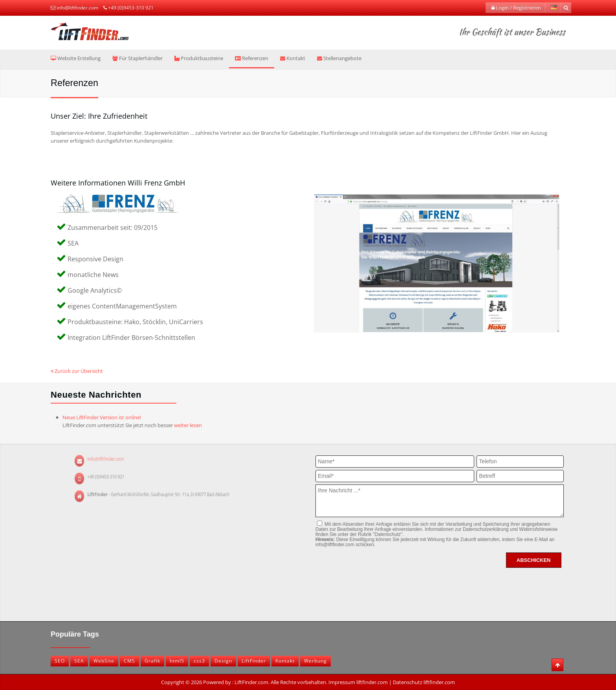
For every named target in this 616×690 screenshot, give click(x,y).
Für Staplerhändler (137, 58)
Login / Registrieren (516, 7)
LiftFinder (254, 661)
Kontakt (293, 58)
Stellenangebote (339, 58)
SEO (60, 661)
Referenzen (252, 58)
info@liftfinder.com (77, 8)
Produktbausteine (199, 58)
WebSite (104, 661)
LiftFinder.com (251, 682)
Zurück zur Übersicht (77, 371)
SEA (79, 661)
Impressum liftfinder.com (358, 682)
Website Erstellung (76, 58)
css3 (199, 661)
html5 (177, 661)
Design (223, 661)
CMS (129, 661)
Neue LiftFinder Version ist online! (102, 417)
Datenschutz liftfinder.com (424, 682)
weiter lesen (188, 425)
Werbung (315, 661)
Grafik (152, 661)
